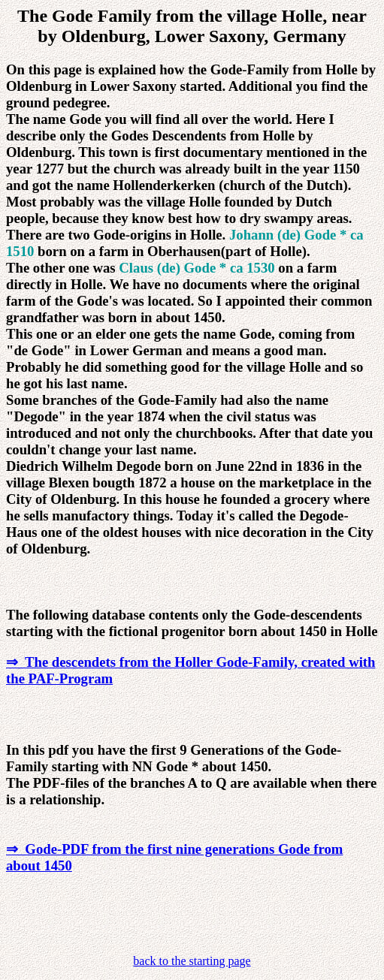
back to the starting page (192, 961)
